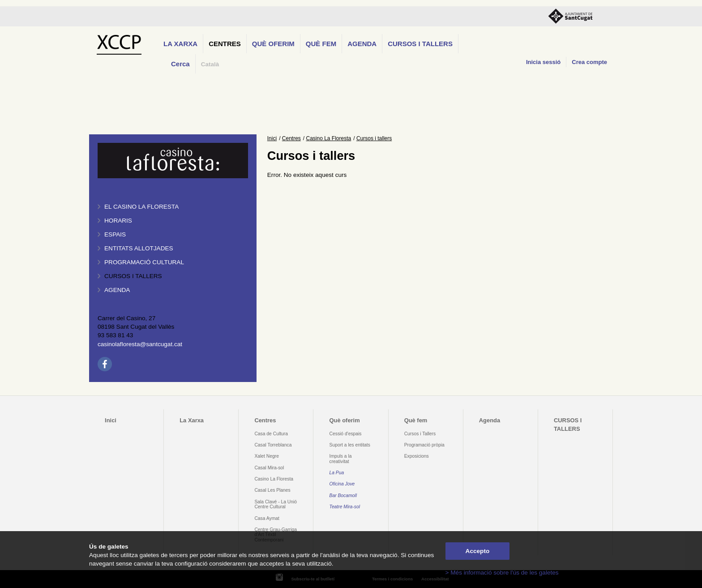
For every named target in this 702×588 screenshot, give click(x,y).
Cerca (180, 64)
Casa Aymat (267, 518)
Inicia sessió (543, 62)
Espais (115, 234)
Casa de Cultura (271, 434)
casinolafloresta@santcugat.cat (140, 344)
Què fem (321, 44)
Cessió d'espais (346, 434)
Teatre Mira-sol (345, 507)
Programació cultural (144, 262)
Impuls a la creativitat (341, 459)
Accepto (478, 551)
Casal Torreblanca (273, 445)
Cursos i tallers (133, 276)
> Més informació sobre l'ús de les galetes (502, 573)
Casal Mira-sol (269, 468)
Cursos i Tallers (420, 434)
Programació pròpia (424, 445)
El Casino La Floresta (141, 207)
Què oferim (273, 44)
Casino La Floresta (329, 138)
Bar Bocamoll (343, 496)
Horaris (118, 221)
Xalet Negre (267, 456)
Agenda (362, 44)
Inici (272, 138)
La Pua (337, 473)
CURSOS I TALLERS (420, 44)
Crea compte (589, 62)
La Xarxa (180, 44)
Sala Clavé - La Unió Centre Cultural (276, 504)
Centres (225, 44)
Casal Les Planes (272, 490)
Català (210, 64)
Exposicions (417, 456)
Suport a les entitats (350, 445)
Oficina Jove (342, 484)
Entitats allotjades (139, 248)
